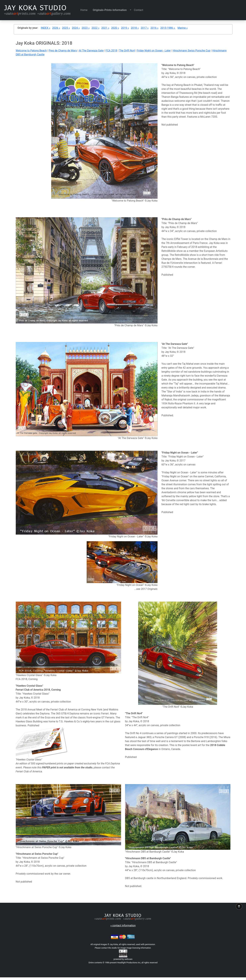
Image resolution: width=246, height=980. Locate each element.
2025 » (66, 28)
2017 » (145, 28)
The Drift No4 (127, 51)
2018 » (135, 28)
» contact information (123, 925)
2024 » (76, 28)
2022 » (95, 28)
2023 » (86, 28)
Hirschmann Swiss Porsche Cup (192, 51)
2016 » (154, 28)
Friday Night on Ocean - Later (154, 51)
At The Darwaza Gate (91, 51)
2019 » (125, 28)
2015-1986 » (168, 28)
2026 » (56, 28)
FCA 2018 (111, 51)
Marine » (183, 28)
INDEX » (45, 28)
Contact (138, 10)
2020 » (115, 28)
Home (85, 10)
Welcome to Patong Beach (31, 51)
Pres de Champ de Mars (63, 51)
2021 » (105, 28)
